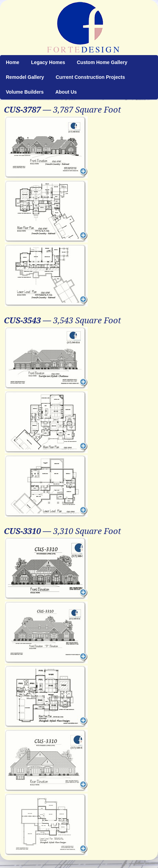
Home (13, 62)
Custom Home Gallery (102, 62)
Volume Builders (25, 92)
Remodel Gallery (25, 77)
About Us (66, 92)
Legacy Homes (48, 62)
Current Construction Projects (91, 77)
